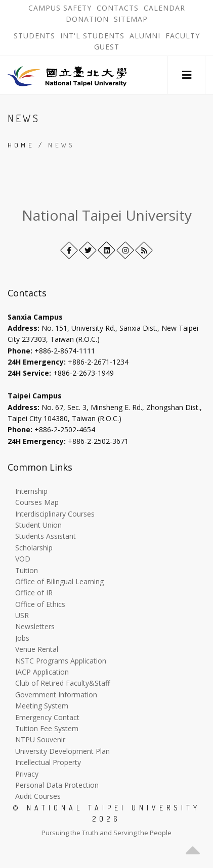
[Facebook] (69, 250)
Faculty (183, 36)
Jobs (22, 638)
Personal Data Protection (57, 785)
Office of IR (34, 593)
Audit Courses (38, 796)
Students (34, 36)
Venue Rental (37, 649)
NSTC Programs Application (61, 661)
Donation (89, 19)
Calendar (164, 8)
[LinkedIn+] (106, 250)
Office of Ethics (40, 604)
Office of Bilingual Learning (59, 581)
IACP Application (42, 672)
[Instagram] (125, 250)
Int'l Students (92, 36)
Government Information (56, 695)
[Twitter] (88, 250)
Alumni (145, 36)
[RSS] (144, 250)
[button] (186, 75)
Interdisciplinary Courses (55, 514)
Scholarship (34, 548)
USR (22, 615)
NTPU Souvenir (40, 739)
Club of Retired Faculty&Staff (62, 683)
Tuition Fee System (47, 728)
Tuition (27, 570)
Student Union (38, 525)
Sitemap (131, 19)
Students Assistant (46, 536)
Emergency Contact (47, 717)
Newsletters (35, 626)
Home (21, 145)
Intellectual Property (48, 762)
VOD (23, 559)
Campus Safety (60, 8)
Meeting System (42, 706)
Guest (107, 47)
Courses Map (37, 502)
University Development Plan (62, 751)
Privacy (27, 774)
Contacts (119, 8)
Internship (31, 491)
